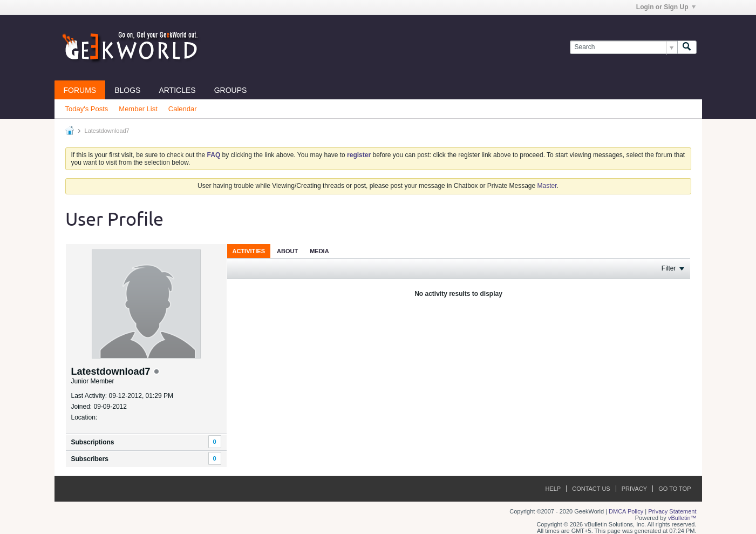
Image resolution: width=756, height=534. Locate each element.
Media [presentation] (319, 251)
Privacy (634, 489)
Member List (138, 109)
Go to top (675, 489)
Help (553, 489)
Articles (177, 90)
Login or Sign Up (666, 7)
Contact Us (591, 489)
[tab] (249, 251)
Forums (80, 90)
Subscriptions (93, 442)
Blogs (127, 90)
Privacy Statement (672, 511)
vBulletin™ (682, 518)
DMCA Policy (626, 511)
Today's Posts (87, 109)
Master (547, 186)
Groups (231, 90)
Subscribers (90, 459)
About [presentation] (287, 251)
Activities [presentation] (249, 251)
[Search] (624, 47)
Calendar (183, 109)
